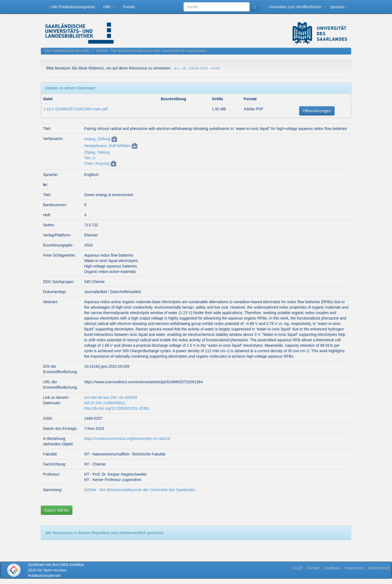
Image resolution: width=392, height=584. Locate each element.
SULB (297, 568)
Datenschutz (379, 568)
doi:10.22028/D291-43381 (197, 69)
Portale (129, 7)
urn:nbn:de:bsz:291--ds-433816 (111, 397)
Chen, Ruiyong (97, 163)
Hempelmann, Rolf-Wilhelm (107, 146)
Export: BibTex (57, 510)
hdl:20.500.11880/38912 (105, 403)
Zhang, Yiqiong (97, 152)
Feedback (332, 568)
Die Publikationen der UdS (67, 51)
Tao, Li (90, 158)
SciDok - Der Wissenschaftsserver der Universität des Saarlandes (151, 51)
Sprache (339, 7)
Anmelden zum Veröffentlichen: (297, 7)
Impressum (355, 568)
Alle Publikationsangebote (72, 7)
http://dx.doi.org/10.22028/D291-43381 (117, 408)
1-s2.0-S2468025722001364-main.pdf (75, 109)
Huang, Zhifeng (97, 139)
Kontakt (313, 568)
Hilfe (109, 7)
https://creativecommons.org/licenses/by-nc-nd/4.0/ (127, 439)
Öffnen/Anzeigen (317, 111)
